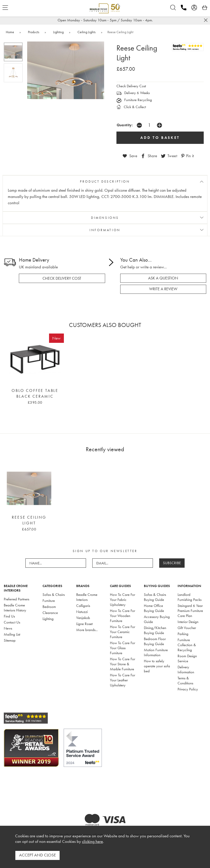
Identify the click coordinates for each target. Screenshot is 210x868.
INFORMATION (105, 229)
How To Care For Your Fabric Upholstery (122, 598)
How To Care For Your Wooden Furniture (122, 614)
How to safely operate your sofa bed (157, 665)
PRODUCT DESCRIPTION (105, 181)
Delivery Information (186, 668)
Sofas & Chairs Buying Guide (155, 596)
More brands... (87, 628)
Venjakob (83, 616)
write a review (163, 288)
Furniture (49, 599)
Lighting (48, 617)
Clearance (50, 611)
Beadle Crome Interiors (87, 596)
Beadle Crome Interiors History (15, 606)
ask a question (163, 277)
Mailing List (12, 633)
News (8, 627)
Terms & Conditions (185, 679)
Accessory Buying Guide (157, 618)
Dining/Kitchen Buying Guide (155, 629)
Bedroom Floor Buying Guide (155, 640)
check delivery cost (62, 277)
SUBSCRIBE (172, 561)
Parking (183, 632)
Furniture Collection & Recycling (187, 643)
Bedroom (49, 605)
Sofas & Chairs (54, 593)
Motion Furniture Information (156, 651)
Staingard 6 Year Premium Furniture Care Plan (190, 609)
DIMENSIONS (105, 217)
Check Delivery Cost (131, 86)
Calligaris (83, 604)
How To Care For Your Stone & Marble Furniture (122, 663)
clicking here (92, 843)
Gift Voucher (187, 626)
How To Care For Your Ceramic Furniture (122, 630)
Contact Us (12, 621)
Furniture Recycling (134, 100)
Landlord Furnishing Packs (190, 596)
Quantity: (125, 125)
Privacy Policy (188, 688)
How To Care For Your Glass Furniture (122, 646)
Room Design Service (187, 657)
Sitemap (10, 639)
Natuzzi (82, 610)
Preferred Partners (16, 598)
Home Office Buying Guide (154, 607)
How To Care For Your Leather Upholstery (122, 679)
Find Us (9, 615)
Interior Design (188, 620)
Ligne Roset (84, 622)
